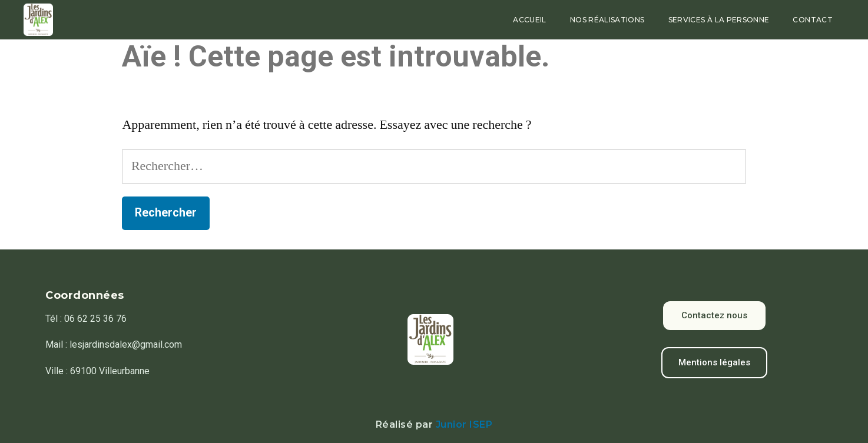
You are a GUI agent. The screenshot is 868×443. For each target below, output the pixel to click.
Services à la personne (719, 20)
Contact (813, 20)
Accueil (530, 20)
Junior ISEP (464, 424)
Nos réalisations (607, 20)
